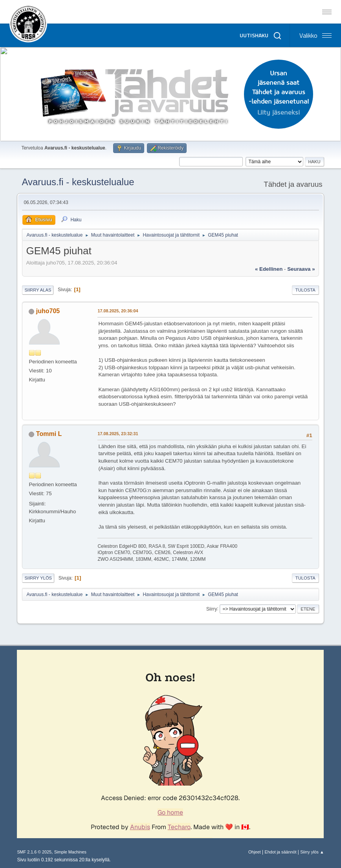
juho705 (48, 311)
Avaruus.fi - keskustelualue (78, 182)
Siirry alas (38, 290)
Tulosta (305, 290)
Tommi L (49, 434)
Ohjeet (255, 852)
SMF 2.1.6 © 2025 (34, 852)
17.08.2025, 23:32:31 (118, 434)
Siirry (212, 609)
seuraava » (301, 269)
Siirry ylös (38, 578)
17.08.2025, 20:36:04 (118, 311)
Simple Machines (70, 852)
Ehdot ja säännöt (280, 852)
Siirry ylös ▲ (312, 852)
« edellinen (269, 269)
